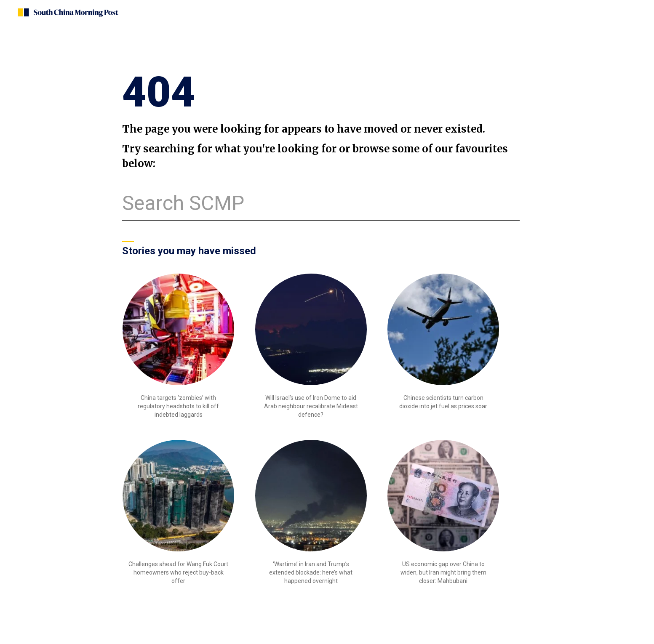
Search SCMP (183, 203)
